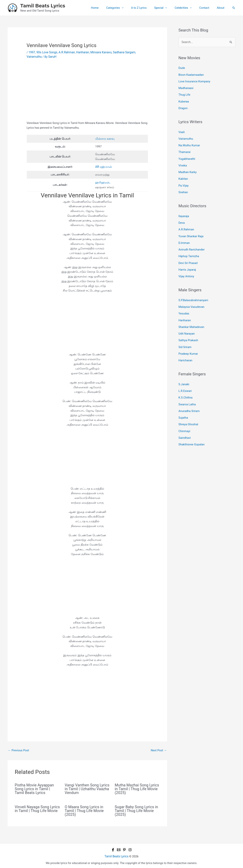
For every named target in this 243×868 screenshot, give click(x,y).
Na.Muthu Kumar (189, 143)
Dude (182, 68)
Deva (182, 217)
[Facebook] (113, 849)
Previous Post (19, 749)
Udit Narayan (187, 324)
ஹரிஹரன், (102, 182)
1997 (32, 52)
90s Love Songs (46, 52)
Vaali (182, 130)
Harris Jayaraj (187, 262)
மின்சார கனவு (104, 138)
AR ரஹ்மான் (103, 166)
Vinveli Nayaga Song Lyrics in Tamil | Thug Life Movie (37, 808)
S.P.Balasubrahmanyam (193, 292)
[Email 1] (119, 849)
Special (165, 8)
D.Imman (184, 237)
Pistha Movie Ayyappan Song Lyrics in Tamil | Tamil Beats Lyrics (34, 788)
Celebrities (186, 8)
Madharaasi (186, 87)
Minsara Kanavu (98, 52)
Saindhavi (185, 425)
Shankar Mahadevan (191, 318)
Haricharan (185, 350)
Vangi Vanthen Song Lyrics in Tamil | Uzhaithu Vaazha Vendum (87, 788)
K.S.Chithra (185, 386)
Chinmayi (184, 418)
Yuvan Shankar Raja (191, 230)
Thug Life (184, 93)
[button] (234, 8)
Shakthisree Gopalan (192, 431)
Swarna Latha (187, 393)
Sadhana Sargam (120, 52)
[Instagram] (130, 849)
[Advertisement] (87, 92)
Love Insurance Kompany (194, 80)
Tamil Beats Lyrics (43, 6)
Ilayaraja (184, 211)
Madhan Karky (188, 168)
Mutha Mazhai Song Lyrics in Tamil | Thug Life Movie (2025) (137, 788)
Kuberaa (184, 100)
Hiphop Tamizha (189, 249)
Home (107, 8)
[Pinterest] (124, 849)
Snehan (183, 187)
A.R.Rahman (65, 52)
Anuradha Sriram (189, 399)
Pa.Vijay (183, 181)
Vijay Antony (186, 269)
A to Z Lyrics (148, 8)
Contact (207, 8)
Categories (123, 8)
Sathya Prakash (188, 331)
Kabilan (183, 175)
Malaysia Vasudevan (191, 299)
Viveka (183, 162)
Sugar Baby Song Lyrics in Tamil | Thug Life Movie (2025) (136, 810)
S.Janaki (184, 373)
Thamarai (184, 149)
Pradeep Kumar (188, 343)
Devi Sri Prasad (188, 256)
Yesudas (184, 305)
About (222, 8)
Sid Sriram (185, 337)
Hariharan (81, 52)
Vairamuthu (140, 52)
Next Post (159, 749)
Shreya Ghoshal (188, 412)
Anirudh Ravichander (192, 243)
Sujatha (183, 406)
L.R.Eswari (185, 380)
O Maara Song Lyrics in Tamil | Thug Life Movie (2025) (84, 810)
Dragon (183, 106)
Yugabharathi (187, 155)
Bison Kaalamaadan (191, 74)
